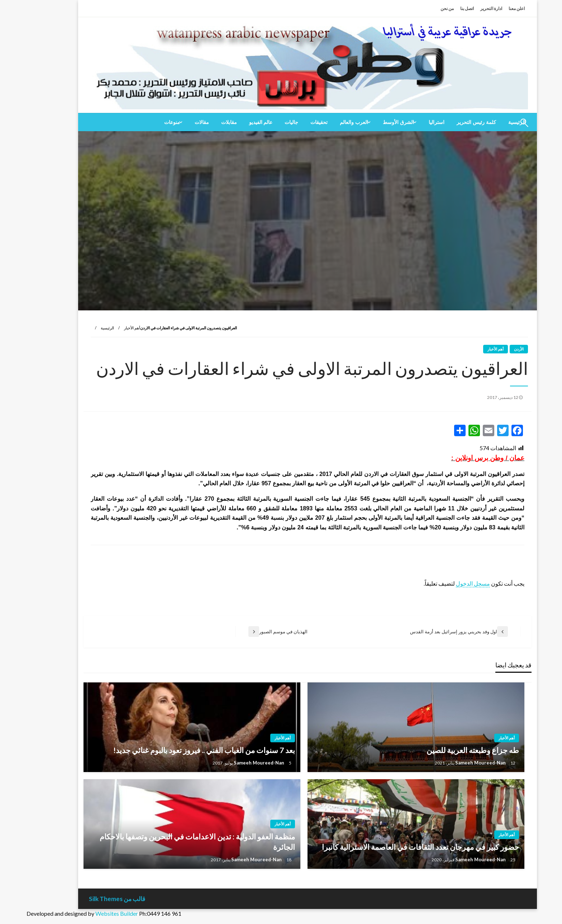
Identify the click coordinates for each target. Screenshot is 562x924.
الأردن (492, 349)
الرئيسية (81, 328)
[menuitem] (450, 122)
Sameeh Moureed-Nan (454, 763)
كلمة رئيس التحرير (450, 122)
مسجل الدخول (446, 583)
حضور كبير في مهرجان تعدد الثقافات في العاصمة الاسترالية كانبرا (394, 847)
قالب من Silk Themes (91, 899)
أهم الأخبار (106, 328)
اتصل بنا (440, 8)
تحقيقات (292, 122)
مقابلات (203, 122)
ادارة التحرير (465, 8)
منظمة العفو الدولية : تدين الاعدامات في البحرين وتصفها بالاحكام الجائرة (171, 842)
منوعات (146, 122)
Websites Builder (90, 913)
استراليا (410, 122)
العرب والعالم (327, 122)
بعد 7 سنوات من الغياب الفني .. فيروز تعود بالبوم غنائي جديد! (178, 750)
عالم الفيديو (234, 122)
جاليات (265, 122)
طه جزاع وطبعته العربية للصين (446, 750)
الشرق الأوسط (372, 122)
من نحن (421, 8)
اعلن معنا (490, 8)
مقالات (175, 122)
